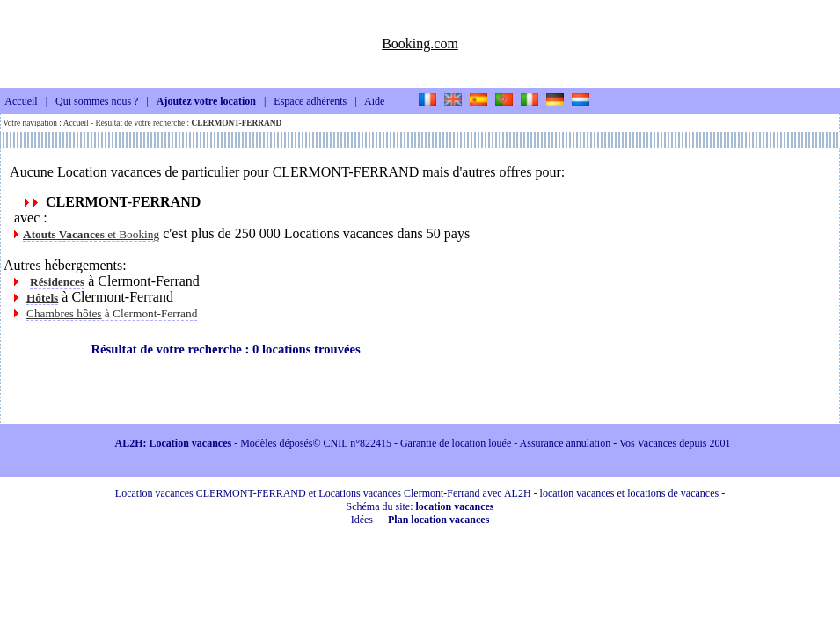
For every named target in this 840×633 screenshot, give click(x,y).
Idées (362, 520)
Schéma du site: (420, 506)
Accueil (21, 102)
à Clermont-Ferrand (112, 313)
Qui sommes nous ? (97, 102)
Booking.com (420, 44)
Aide (374, 102)
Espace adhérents (310, 102)
